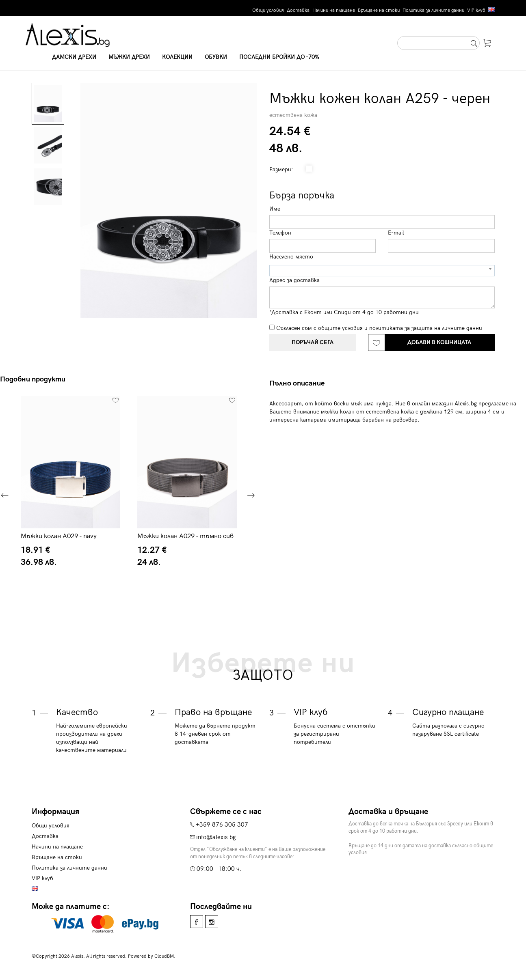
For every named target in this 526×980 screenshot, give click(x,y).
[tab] (300, 383)
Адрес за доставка (294, 280)
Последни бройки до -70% (279, 57)
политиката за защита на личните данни (426, 328)
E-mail (396, 233)
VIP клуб (476, 10)
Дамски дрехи (74, 57)
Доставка (298, 10)
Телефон (280, 233)
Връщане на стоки (379, 10)
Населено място (291, 257)
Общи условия (268, 10)
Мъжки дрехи (129, 57)
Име (275, 209)
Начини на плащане (334, 10)
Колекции (177, 57)
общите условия (340, 328)
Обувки (216, 57)
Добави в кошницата (439, 342)
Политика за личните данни (433, 10)
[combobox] (382, 271)
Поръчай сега (313, 342)
